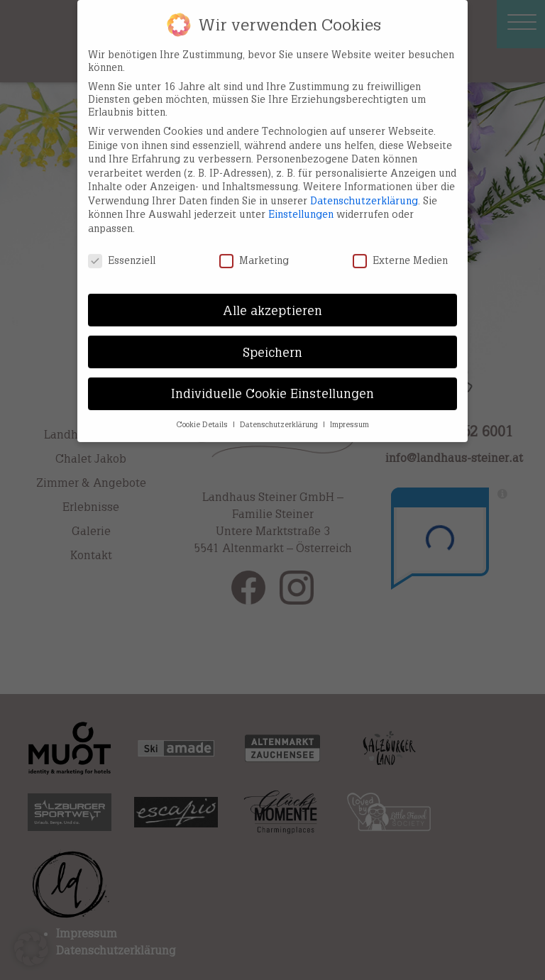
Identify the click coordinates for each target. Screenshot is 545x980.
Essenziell (122, 248)
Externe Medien (400, 248)
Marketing (254, 248)
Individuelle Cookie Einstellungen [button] (272, 381)
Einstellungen (301, 201)
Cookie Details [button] (203, 412)
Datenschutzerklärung (364, 188)
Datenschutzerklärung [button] (280, 412)
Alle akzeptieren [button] (272, 297)
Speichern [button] (272, 339)
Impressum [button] (349, 412)
